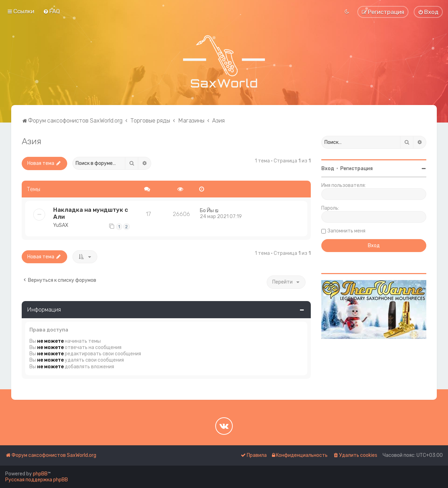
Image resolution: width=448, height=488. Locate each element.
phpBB (40, 474)
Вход (328, 169)
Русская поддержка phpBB (37, 480)
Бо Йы (207, 211)
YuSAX (61, 225)
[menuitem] (51, 11)
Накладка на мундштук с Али (91, 213)
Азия (31, 141)
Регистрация (356, 169)
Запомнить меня (346, 231)
